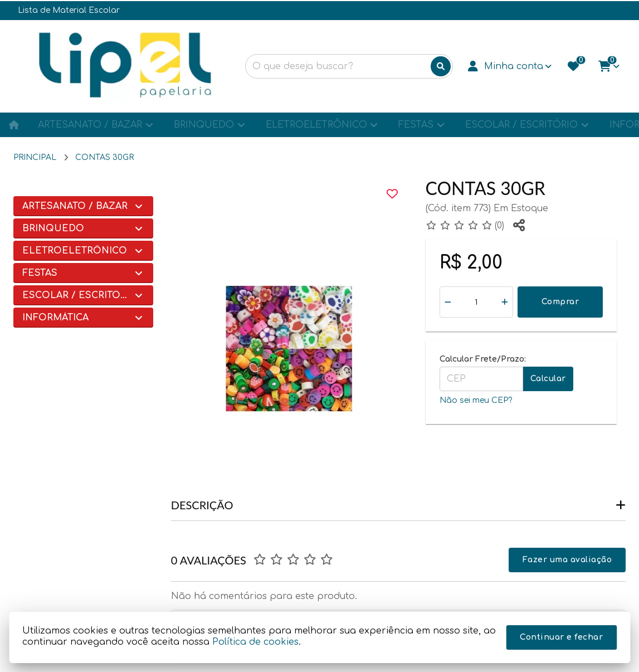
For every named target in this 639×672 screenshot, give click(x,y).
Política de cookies (255, 642)
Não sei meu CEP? (476, 400)
